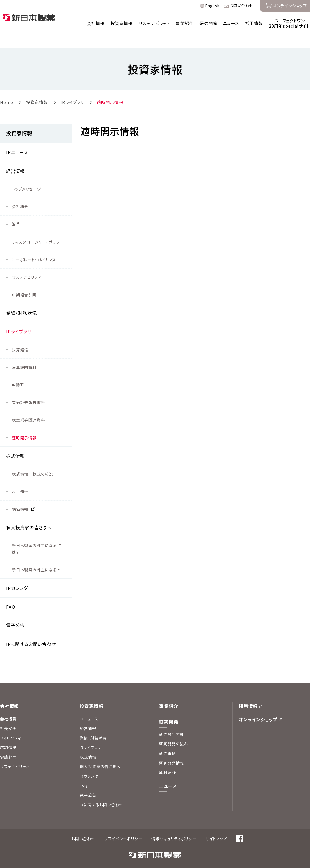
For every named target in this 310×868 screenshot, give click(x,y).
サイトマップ (216, 826)
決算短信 (20, 337)
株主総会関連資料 (28, 407)
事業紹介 (185, 23)
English (213, 6)
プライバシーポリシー (123, 826)
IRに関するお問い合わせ (31, 631)
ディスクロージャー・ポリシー (38, 229)
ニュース (231, 23)
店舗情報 (8, 735)
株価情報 (20, 496)
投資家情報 (122, 23)
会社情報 (96, 23)
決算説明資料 (24, 354)
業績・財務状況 (21, 300)
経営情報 (15, 158)
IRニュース (17, 139)
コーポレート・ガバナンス (34, 247)
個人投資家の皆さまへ (29, 515)
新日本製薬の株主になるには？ (37, 536)
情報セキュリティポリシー (174, 826)
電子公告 (15, 612)
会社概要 (20, 194)
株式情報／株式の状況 (32, 461)
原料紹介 (167, 760)
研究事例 (167, 741)
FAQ (10, 594)
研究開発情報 (172, 750)
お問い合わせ (242, 6)
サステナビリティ (154, 23)
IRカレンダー (19, 575)
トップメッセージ (26, 176)
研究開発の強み (174, 731)
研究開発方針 (172, 721)
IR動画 (18, 372)
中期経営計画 (24, 282)
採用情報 (254, 23)
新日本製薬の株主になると (36, 557)
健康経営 (8, 744)
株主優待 (20, 479)
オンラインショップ (258, 707)
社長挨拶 (8, 715)
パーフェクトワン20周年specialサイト (289, 23)
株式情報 (15, 443)
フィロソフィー (13, 725)
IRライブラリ (19, 319)
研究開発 (208, 23)
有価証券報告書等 (28, 390)
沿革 (16, 211)
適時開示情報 (24, 425)
